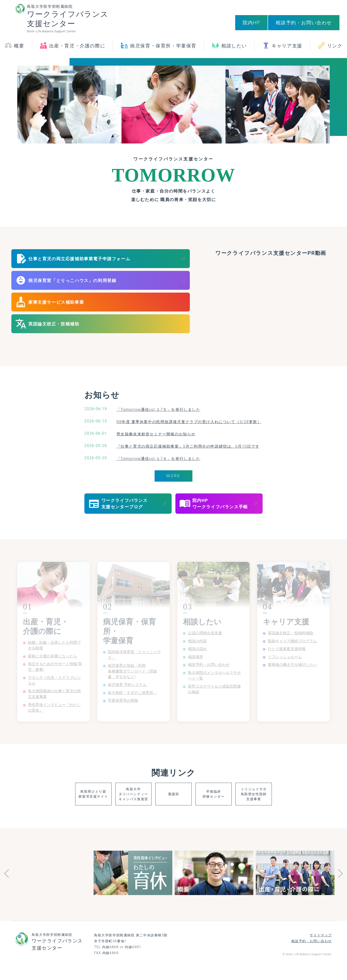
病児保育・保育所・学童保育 (163, 50)
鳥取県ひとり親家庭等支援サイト (62, 806)
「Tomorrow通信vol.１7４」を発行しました (155, 458)
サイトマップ (321, 948)
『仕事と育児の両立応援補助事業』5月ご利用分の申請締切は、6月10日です (188, 446)
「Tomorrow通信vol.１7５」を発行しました (155, 409)
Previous (7, 887)
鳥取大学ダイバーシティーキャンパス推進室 (118, 806)
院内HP (251, 23)
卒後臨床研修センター (229, 806)
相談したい (234, 50)
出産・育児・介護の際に (77, 50)
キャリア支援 (287, 50)
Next (340, 887)
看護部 (174, 806)
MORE (173, 476)
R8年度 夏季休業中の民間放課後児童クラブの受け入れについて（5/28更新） (189, 422)
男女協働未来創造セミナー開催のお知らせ (152, 434)
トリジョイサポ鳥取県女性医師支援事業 (285, 806)
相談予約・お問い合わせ (304, 23)
